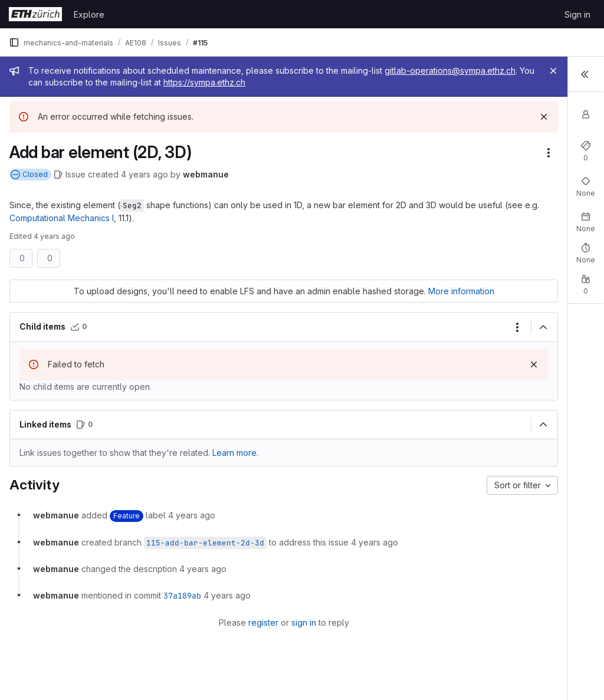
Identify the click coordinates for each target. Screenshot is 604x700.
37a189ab (182, 608)
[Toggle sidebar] (583, 75)
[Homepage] (35, 14)
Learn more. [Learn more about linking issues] (235, 465)
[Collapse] (409, 340)
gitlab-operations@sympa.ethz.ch (94, 82)
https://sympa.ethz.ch (357, 82)
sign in (237, 635)
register (196, 635)
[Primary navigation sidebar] (14, 42)
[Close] (419, 71)
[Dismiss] (409, 117)
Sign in (577, 14)
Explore (89, 14)
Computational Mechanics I (177, 218)
